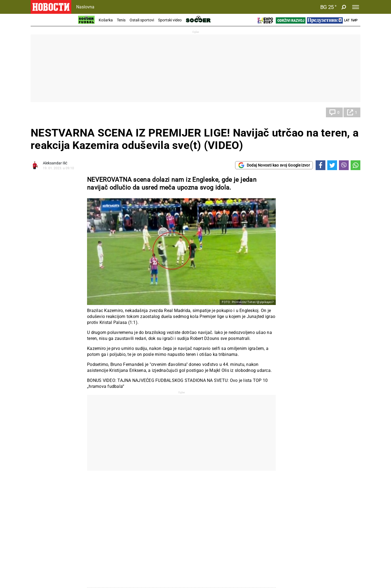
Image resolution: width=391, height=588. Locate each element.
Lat (347, 20)
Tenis (121, 20)
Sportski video (170, 20)
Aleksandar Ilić (55, 163)
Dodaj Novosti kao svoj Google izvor (274, 165)
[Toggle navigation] (356, 7)
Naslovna (85, 7)
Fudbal (42, 112)
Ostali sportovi (142, 20)
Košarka (106, 20)
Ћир (354, 20)
